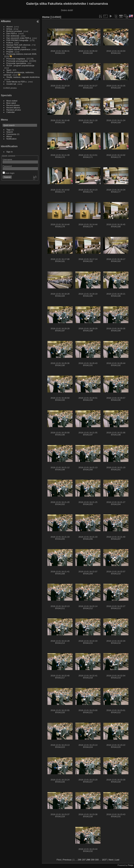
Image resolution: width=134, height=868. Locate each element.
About (9, 136)
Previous (67, 860)
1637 (104, 860)
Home (46, 17)
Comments (11, 134)
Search (10, 132)
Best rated (11, 103)
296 (79, 860)
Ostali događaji (13, 47)
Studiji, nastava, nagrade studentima (23, 77)
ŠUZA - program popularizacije (20, 65)
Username (7, 159)
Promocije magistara (16, 59)
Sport (9, 70)
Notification (12, 139)
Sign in (10, 152)
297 (84, 860)
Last (117, 860)
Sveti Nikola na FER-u (17, 82)
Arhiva (9, 29)
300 (97, 860)
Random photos (14, 110)
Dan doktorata (13, 36)
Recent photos (13, 105)
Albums (6, 21)
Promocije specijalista (16, 63)
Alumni (10, 27)
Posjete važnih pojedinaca (18, 49)
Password (7, 166)
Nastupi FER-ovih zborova (18, 45)
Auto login (9, 173)
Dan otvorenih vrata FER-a (19, 38)
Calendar (11, 112)
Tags (9, 130)
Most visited (12, 101)
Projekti (10, 52)
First (59, 860)
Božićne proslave (14, 31)
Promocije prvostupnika (17, 61)
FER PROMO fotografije (17, 40)
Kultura (10, 42)
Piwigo (131, 865)
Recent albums (13, 107)
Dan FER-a (12, 33)
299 (93, 860)
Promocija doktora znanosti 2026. (22, 54)
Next (111, 860)
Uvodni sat (11, 84)
